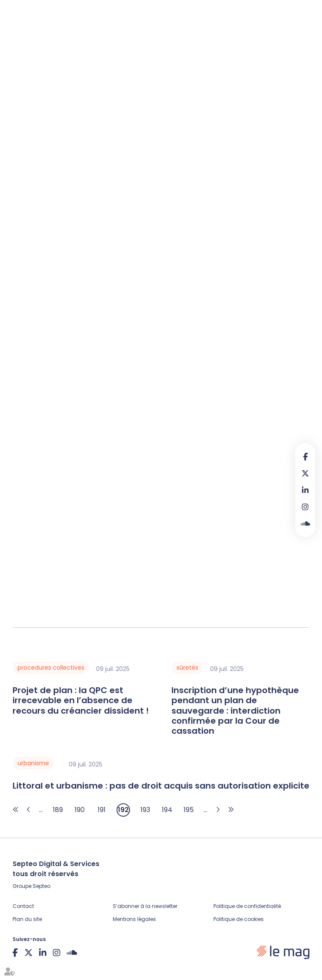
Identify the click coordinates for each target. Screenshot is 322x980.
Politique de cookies (239, 919)
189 (58, 810)
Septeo (42, 886)
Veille (118, 65)
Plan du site (27, 919)
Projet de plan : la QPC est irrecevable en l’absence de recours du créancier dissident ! (81, 700)
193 (145, 810)
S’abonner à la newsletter (145, 906)
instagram (305, 507)
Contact (23, 906)
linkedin (305, 490)
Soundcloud (305, 524)
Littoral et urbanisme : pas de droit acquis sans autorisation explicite (161, 786)
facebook (305, 456)
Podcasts (151, 65)
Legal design (195, 65)
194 (167, 810)
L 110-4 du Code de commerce (165, 225)
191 (102, 810)
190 (80, 810)
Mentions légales (134, 919)
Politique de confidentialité (247, 906)
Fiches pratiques (74, 65)
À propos (239, 65)
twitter (305, 473)
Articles (25, 65)
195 (189, 810)
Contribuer (273, 66)
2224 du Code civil (254, 225)
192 (123, 810)
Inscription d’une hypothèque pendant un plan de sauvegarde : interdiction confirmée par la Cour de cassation (235, 710)
